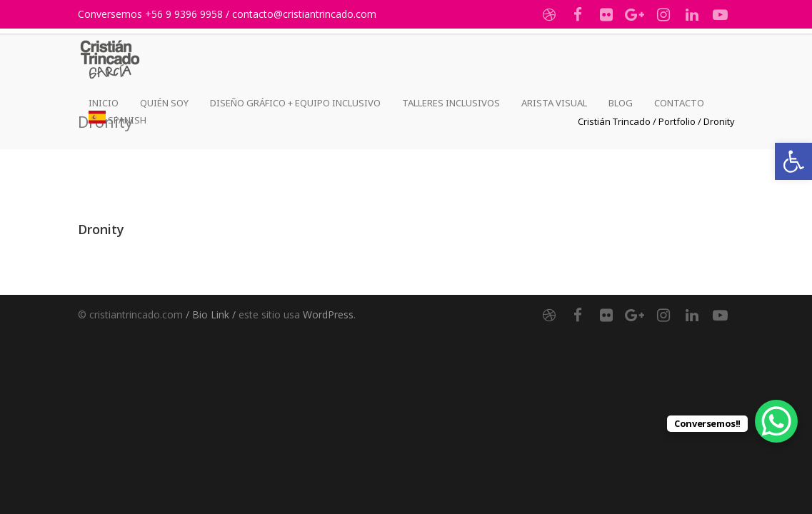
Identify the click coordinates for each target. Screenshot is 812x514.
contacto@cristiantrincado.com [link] (304, 14)
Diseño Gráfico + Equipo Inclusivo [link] (295, 103)
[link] (793, 161)
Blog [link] (621, 103)
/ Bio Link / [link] (211, 314)
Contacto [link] (679, 103)
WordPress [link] (328, 314)
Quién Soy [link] (164, 103)
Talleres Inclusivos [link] (451, 103)
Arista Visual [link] (554, 103)
